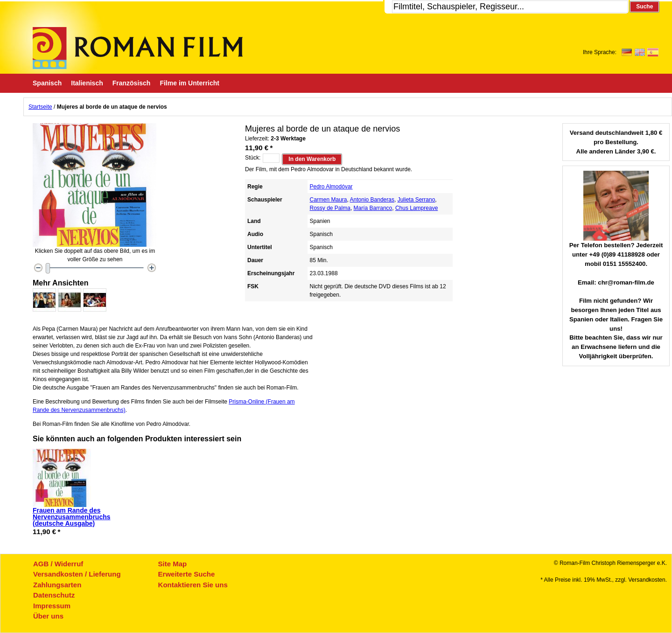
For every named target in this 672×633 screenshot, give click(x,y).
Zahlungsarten (57, 585)
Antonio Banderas (372, 200)
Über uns (48, 616)
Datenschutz (54, 595)
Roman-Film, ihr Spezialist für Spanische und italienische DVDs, (138, 48)
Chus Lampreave (416, 208)
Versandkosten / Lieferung (77, 574)
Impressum (52, 606)
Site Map (173, 564)
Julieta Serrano (416, 200)
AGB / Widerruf (58, 564)
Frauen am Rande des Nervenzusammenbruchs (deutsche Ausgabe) (72, 517)
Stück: (253, 158)
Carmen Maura (329, 200)
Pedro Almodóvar (331, 187)
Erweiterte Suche (187, 574)
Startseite (40, 107)
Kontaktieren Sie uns (193, 585)
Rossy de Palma (330, 208)
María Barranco (373, 208)
